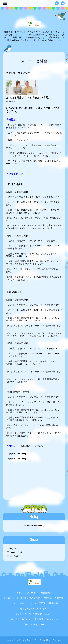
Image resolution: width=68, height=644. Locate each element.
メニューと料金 (16, 603)
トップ (20, 593)
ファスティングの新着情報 (38, 593)
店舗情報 (39, 619)
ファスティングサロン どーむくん (28, 640)
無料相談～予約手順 (54, 598)
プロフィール (51, 619)
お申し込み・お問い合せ (21, 619)
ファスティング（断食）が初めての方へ (23, 598)
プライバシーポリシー (33, 625)
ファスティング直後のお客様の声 (42, 603)
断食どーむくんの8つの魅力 (33, 609)
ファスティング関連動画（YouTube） (33, 614)
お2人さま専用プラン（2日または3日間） (28, 98)
